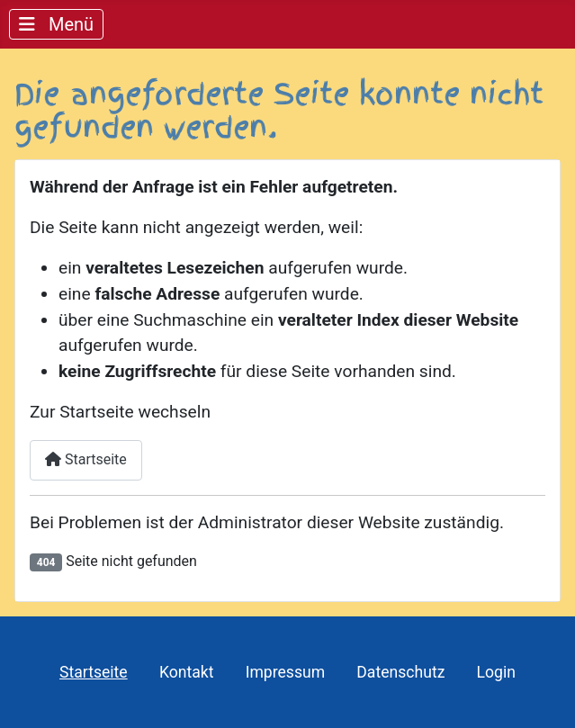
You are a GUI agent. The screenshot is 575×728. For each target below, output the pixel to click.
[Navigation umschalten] (56, 24)
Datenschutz (400, 672)
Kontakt (187, 672)
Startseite (86, 459)
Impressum (286, 672)
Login (496, 672)
